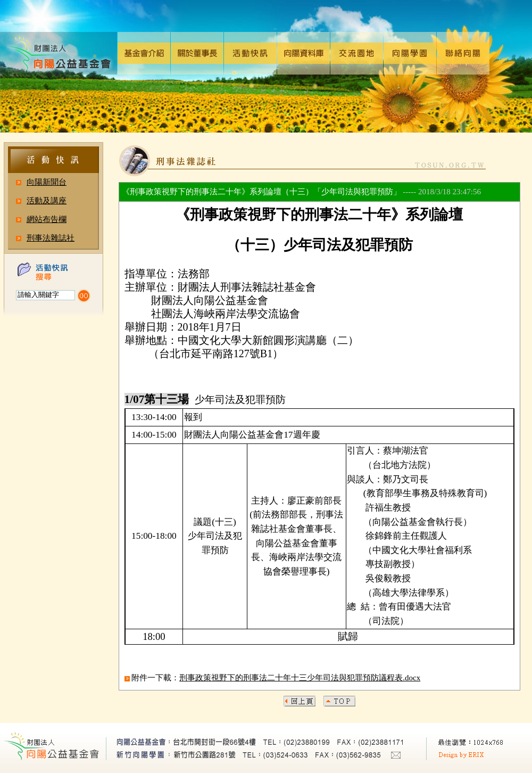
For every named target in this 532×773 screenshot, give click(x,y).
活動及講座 (47, 201)
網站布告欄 (47, 219)
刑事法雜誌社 (51, 238)
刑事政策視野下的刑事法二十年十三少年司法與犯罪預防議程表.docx (300, 678)
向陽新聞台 (47, 182)
